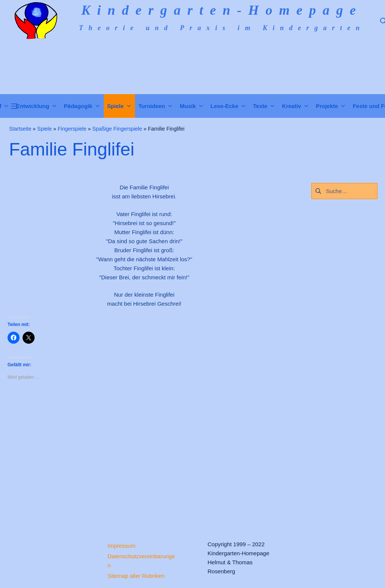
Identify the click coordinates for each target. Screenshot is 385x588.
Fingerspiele (72, 129)
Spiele (45, 129)
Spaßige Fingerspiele (117, 129)
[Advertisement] (144, 454)
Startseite (20, 129)
